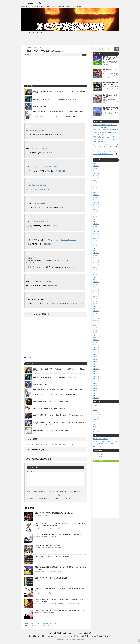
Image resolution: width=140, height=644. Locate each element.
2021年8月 (96, 299)
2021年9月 (96, 296)
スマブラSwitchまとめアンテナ (103, 444)
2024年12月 (96, 202)
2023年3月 (96, 253)
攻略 (94, 424)
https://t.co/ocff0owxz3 (39, 185)
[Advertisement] (56, 70)
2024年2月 (96, 226)
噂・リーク (96, 422)
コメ (84, 55)
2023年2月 (96, 255)
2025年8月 (96, 183)
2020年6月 (96, 333)
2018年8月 (96, 386)
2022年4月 (96, 279)
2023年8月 (96, 241)
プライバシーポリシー (39, 33)
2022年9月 (96, 267)
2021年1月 (96, 316)
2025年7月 (96, 185)
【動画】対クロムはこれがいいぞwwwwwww (43, 626)
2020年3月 (96, 340)
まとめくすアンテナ (99, 446)
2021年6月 (96, 304)
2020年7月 (96, 330)
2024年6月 (96, 217)
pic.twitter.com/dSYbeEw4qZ (35, 130)
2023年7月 (96, 243)
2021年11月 (96, 292)
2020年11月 (96, 321)
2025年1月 (96, 200)
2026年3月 (96, 166)
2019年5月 (96, 364)
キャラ (29, 358)
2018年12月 (96, 376)
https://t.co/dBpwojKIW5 (68, 240)
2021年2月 (96, 313)
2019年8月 (96, 357)
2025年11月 (96, 176)
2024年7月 (96, 214)
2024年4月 (96, 221)
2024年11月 (96, 205)
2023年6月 (96, 246)
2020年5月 (96, 335)
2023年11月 (96, 234)
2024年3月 (96, 224)
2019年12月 (96, 347)
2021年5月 (96, 306)
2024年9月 (96, 209)
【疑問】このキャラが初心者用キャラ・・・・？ (44, 623)
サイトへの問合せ (27, 33)
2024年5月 (96, 219)
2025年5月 (96, 190)
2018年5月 (96, 393)
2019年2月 (96, 371)
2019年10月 (96, 352)
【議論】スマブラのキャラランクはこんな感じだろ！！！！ (54, 578)
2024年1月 (96, 229)
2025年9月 (96, 180)
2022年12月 (96, 260)
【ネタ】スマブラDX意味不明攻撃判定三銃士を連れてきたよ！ (55, 513)
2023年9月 (96, 238)
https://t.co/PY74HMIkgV (40, 149)
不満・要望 (96, 417)
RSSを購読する (99, 461)
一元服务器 (100, 127)
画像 (94, 429)
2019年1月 (96, 374)
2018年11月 (96, 379)
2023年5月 (96, 248)
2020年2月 (96, 342)
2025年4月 (96, 192)
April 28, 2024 (63, 135)
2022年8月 (96, 270)
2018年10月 (96, 381)
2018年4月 (96, 395)
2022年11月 (96, 263)
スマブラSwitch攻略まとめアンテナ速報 (106, 441)
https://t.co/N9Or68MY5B (51, 167)
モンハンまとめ (98, 454)
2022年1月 (96, 287)
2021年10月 (96, 294)
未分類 (95, 427)
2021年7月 (96, 301)
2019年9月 (96, 354)
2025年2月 (96, 197)
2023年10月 (96, 236)
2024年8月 (96, 212)
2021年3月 (96, 311)
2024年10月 (96, 207)
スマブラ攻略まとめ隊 (31, 3)
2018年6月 (96, 391)
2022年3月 (96, 282)
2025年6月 (96, 188)
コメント (31, 471)
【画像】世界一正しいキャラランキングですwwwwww (52, 556)
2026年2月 (96, 168)
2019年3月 (96, 369)
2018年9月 (96, 383)
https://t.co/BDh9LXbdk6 (42, 222)
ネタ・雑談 (96, 412)
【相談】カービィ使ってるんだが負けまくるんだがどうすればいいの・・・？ (59, 610)
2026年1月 (96, 171)
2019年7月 (96, 359)
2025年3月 (96, 195)
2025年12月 (96, 173)
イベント (95, 407)
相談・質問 (96, 432)
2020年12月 (96, 318)
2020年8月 (96, 328)
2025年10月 (96, 178)
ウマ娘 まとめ (97, 457)
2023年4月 (96, 250)
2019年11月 (96, 350)
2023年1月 (96, 258)
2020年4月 (96, 337)
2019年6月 (96, 362)
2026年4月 (96, 163)
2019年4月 (96, 366)
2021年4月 (96, 308)
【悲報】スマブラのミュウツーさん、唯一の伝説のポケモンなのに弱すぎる (59, 535)
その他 (95, 405)
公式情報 (95, 420)
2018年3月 (96, 398)
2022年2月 (96, 284)
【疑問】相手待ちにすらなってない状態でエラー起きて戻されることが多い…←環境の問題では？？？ (105, 132)
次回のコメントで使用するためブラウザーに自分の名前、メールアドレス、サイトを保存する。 (54, 491)
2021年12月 (96, 289)
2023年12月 (96, 231)
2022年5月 (96, 277)
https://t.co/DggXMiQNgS (34, 263)
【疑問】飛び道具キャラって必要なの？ (47, 545)
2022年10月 (96, 265)
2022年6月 (96, 275)
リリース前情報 (97, 415)
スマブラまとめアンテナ (101, 439)
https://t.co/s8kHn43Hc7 (39, 203)
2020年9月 (96, 325)
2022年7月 (96, 272)
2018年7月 (96, 388)
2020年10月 (96, 323)
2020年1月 (96, 345)
